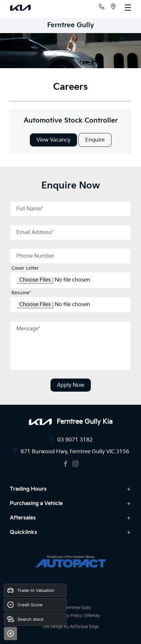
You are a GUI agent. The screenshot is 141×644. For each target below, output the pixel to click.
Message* (28, 329)
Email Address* (35, 233)
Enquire (95, 140)
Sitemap (92, 616)
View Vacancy (53, 140)
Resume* (21, 293)
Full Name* (30, 209)
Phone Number (35, 256)
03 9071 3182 (75, 440)
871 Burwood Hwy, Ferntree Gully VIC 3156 (75, 452)
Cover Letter (25, 268)
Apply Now (71, 385)
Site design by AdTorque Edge (71, 627)
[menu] (128, 7)
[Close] (10, 634)
